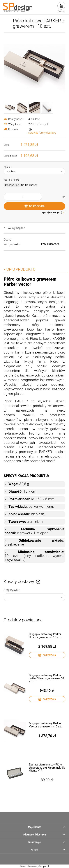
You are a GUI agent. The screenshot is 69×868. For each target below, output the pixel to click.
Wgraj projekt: (12, 180)
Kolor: (8, 167)
